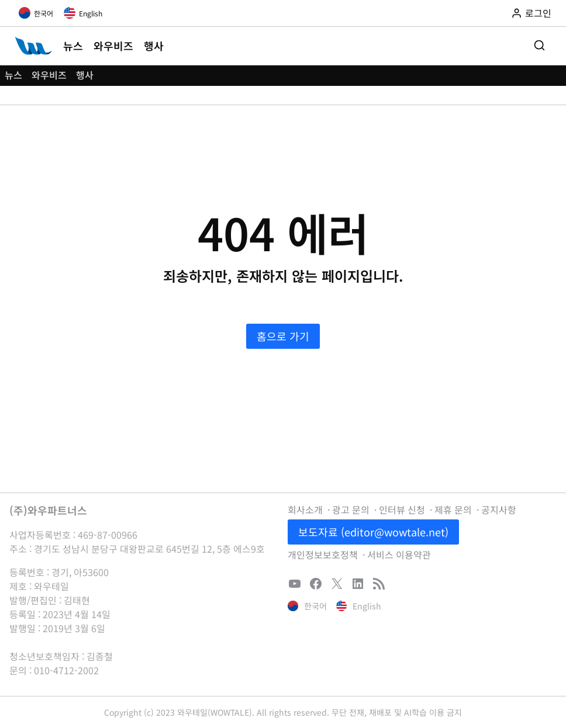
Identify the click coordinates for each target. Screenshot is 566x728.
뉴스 (73, 46)
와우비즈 (113, 46)
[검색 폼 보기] (539, 46)
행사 (154, 46)
